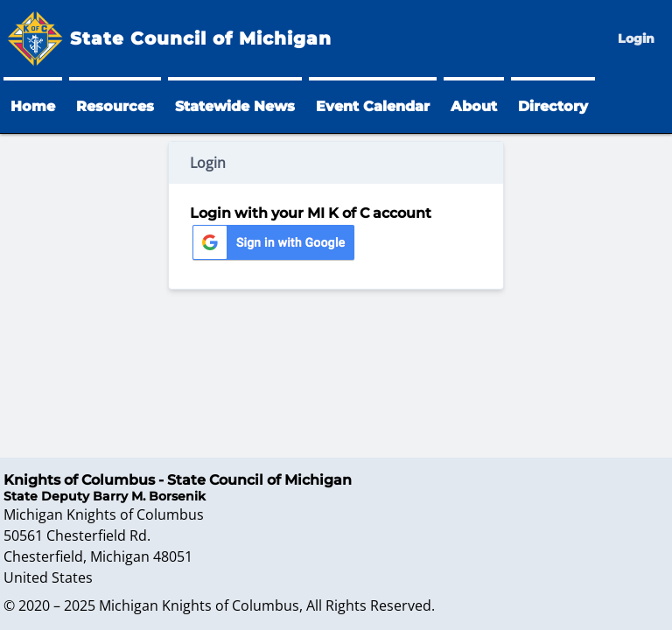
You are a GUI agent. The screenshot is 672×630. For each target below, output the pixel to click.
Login (636, 38)
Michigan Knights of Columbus (199, 605)
